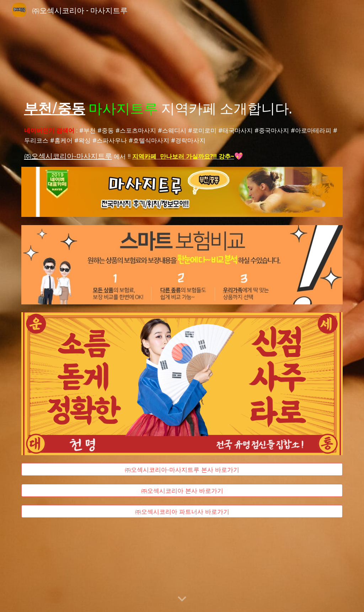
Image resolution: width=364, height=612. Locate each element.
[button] (182, 599)
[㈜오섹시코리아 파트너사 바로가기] (182, 511)
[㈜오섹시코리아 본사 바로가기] (182, 491)
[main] (182, 107)
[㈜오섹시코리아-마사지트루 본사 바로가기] (182, 470)
